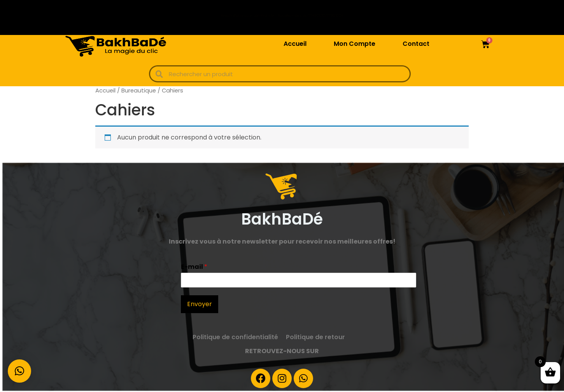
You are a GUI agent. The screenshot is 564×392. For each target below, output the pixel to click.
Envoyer (200, 304)
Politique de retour (315, 337)
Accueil (295, 44)
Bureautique (139, 91)
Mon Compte (355, 44)
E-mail (194, 267)
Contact (416, 44)
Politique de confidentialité (235, 337)
